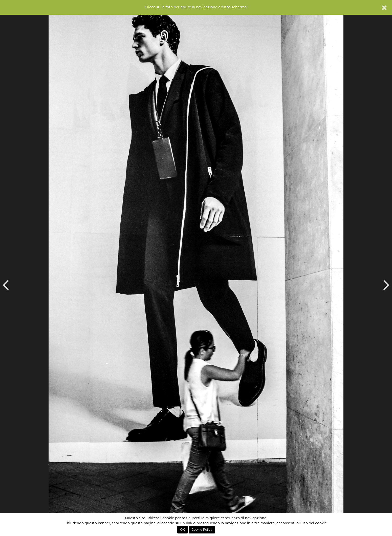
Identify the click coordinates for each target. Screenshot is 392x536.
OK (182, 530)
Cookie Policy (202, 530)
